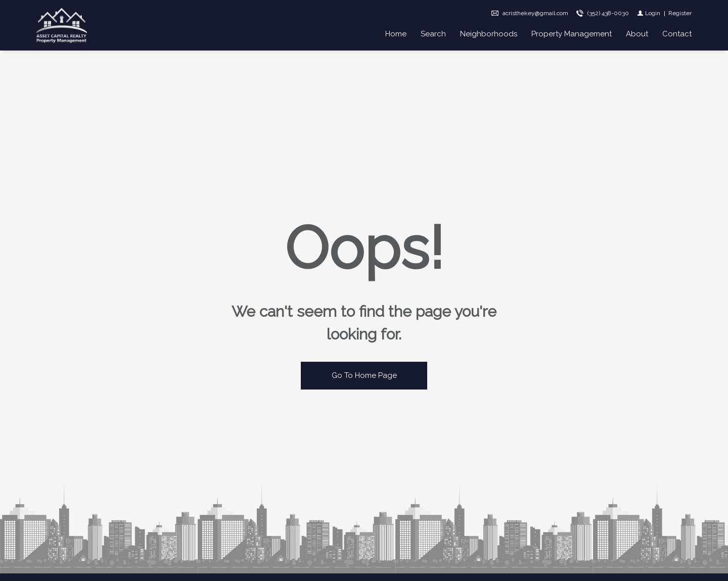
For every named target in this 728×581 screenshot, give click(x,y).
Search (433, 34)
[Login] (649, 13)
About (637, 34)
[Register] (680, 13)
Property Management (572, 34)
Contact (677, 34)
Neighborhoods (489, 34)
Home (396, 34)
